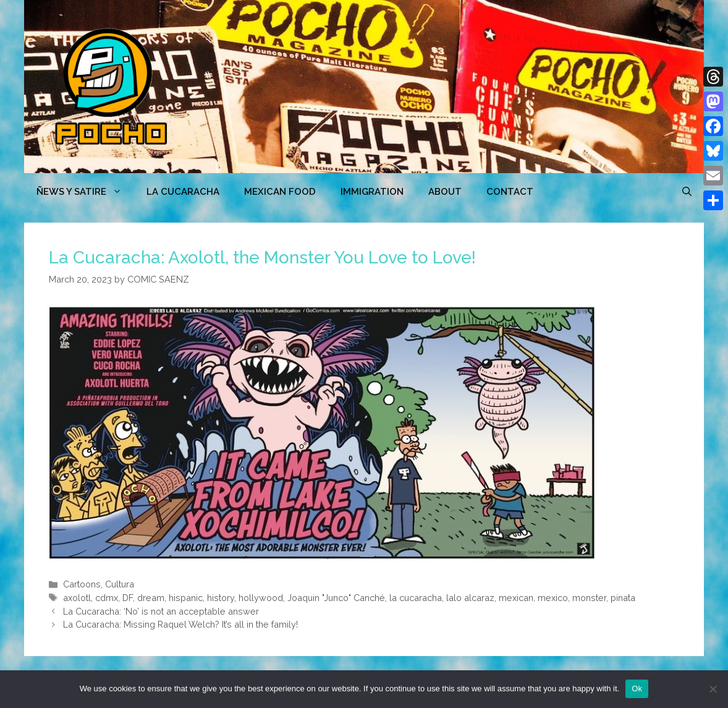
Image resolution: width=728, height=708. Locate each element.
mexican (516, 598)
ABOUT (445, 192)
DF (128, 598)
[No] (713, 689)
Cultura (120, 584)
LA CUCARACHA (183, 192)
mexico (553, 598)
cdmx (107, 598)
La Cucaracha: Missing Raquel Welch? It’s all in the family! (180, 624)
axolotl (77, 598)
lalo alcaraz (470, 598)
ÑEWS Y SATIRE (85, 192)
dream (151, 598)
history (221, 598)
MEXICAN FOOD (280, 192)
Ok (637, 689)
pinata (623, 598)
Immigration (372, 192)
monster (589, 598)
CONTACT (510, 192)
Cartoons (82, 584)
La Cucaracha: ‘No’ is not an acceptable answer (161, 611)
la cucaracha (416, 598)
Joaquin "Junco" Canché (336, 598)
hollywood (261, 598)
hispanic (186, 598)
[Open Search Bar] (687, 192)
